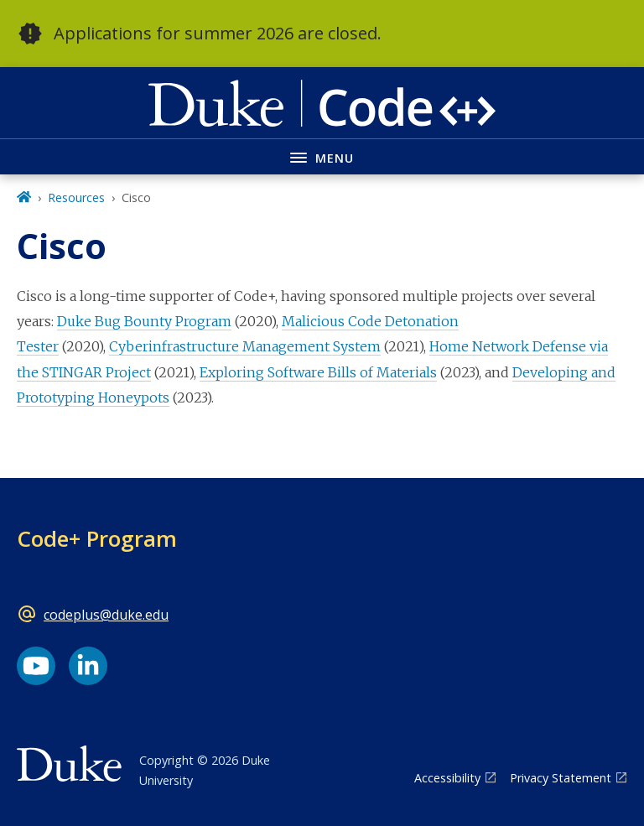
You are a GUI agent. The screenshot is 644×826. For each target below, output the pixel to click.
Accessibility (447, 778)
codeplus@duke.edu (106, 615)
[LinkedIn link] (88, 666)
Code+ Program (97, 538)
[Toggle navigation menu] (322, 156)
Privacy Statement (561, 778)
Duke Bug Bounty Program (144, 321)
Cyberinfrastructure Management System (245, 346)
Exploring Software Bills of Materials (318, 372)
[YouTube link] (36, 666)
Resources (76, 197)
